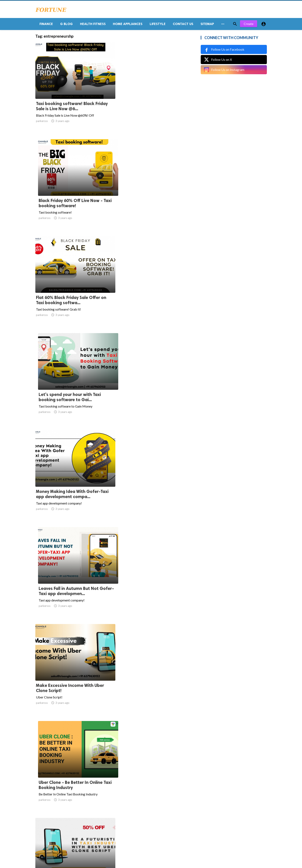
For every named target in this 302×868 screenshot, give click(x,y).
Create (249, 25)
